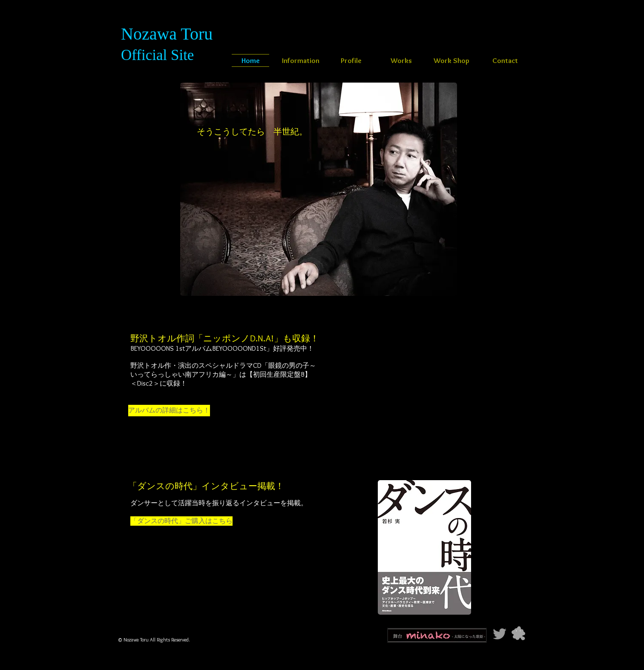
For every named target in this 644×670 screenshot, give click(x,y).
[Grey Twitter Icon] (500, 634)
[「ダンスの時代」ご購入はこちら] (181, 521)
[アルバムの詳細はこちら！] (169, 411)
